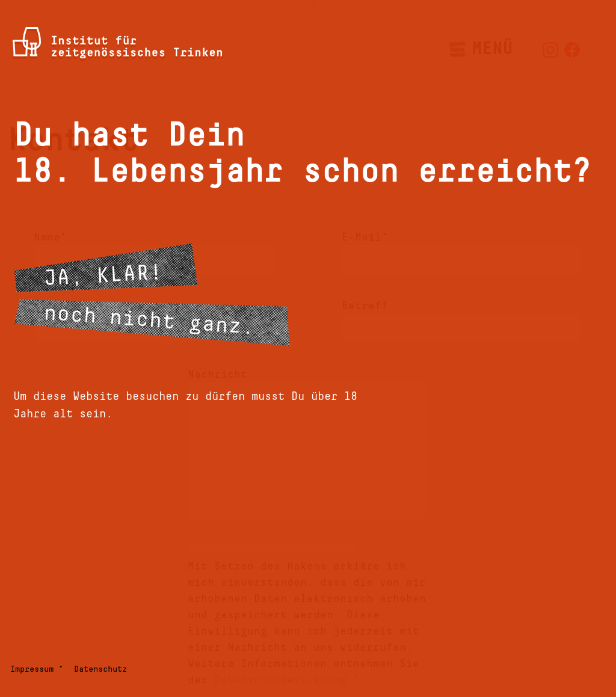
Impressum (32, 669)
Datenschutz (100, 669)
